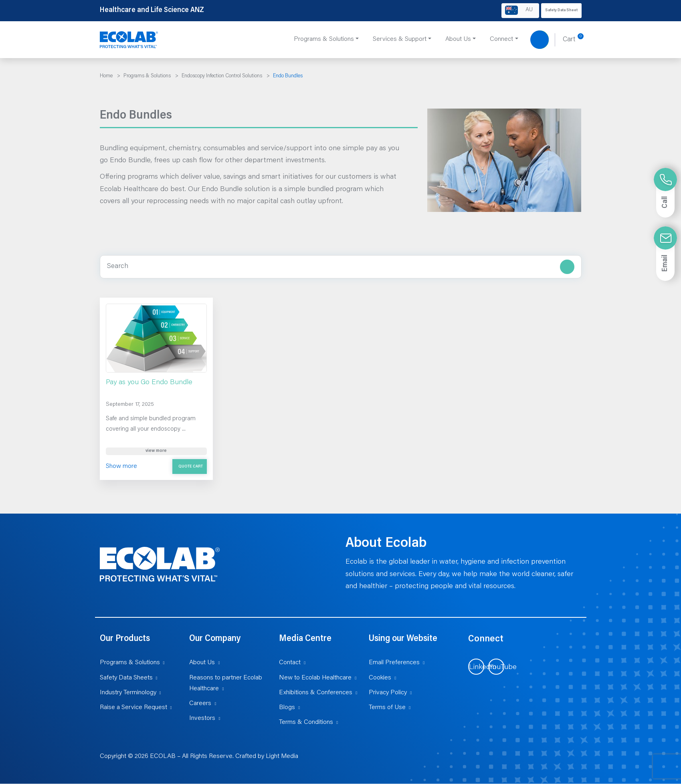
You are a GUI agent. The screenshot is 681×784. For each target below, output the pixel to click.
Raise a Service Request (133, 707)
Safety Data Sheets (126, 678)
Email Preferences (394, 663)
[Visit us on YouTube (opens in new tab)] (496, 667)
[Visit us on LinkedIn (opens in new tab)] (476, 667)
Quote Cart (191, 467)
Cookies (380, 678)
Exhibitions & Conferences (316, 693)
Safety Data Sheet (561, 10)
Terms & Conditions (306, 722)
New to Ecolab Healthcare (315, 678)
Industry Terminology (128, 693)
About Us (202, 663)
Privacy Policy (388, 693)
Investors (202, 718)
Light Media (282, 756)
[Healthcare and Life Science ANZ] (129, 40)
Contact (290, 663)
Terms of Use (387, 707)
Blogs (287, 707)
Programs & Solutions (130, 663)
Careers (200, 703)
